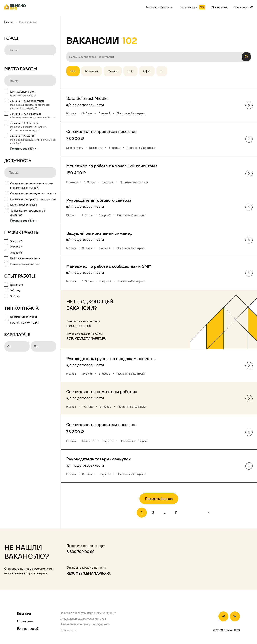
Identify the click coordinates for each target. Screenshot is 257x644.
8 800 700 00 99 (79, 326)
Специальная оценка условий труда (83, 618)
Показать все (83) (24, 220)
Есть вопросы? (28, 629)
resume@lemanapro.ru (86, 338)
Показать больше (159, 499)
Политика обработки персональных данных (88, 613)
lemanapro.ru (68, 630)
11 (176, 513)
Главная (9, 22)
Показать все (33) (24, 149)
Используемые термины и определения (85, 624)
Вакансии (24, 614)
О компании (26, 621)
